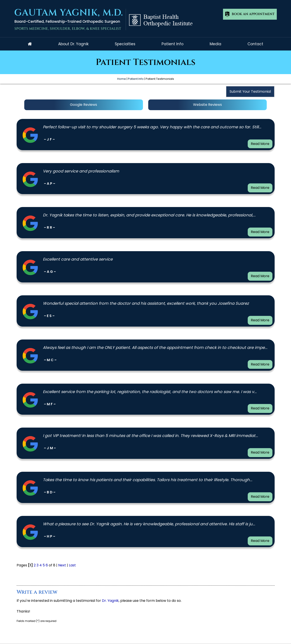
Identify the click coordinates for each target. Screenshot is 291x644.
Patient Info (173, 44)
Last (72, 565)
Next (62, 565)
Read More (260, 144)
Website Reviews (207, 105)
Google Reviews (84, 105)
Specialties (125, 44)
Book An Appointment (253, 14)
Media (215, 44)
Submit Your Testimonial (250, 91)
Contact (255, 44)
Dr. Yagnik (110, 601)
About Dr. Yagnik (73, 44)
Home (30, 44)
